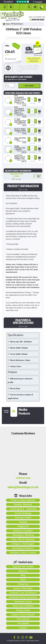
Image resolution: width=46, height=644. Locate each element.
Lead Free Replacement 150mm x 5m (20, 157)
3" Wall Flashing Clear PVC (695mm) (20, 121)
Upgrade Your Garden (23, 567)
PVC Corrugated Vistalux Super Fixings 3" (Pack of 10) (20, 99)
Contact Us (23, 584)
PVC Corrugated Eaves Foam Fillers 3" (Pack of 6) (19, 110)
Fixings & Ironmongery (23, 544)
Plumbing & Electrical (23, 535)
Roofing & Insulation (23, 531)
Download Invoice (23, 602)
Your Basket (23, 623)
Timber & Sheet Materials (23, 500)
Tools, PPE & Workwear (23, 539)
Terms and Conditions (23, 606)
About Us (23, 571)
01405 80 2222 (38, 20)
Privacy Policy (23, 610)
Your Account (23, 619)
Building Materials (23, 505)
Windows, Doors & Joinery (23, 553)
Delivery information (23, 588)
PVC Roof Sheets (17, 24)
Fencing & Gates (23, 518)
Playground (23, 526)
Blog (23, 575)
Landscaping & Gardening (23, 509)
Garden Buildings (23, 513)
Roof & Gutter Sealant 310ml (20, 130)
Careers (23, 628)
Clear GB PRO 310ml (20, 139)
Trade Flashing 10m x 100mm (20, 148)
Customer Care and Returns (23, 593)
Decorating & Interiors (23, 548)
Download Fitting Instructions (23, 597)
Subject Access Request (23, 615)
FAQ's (23, 580)
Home (6, 24)
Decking (23, 522)
